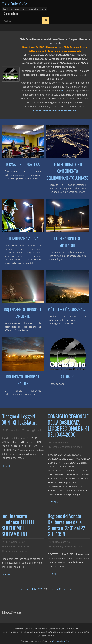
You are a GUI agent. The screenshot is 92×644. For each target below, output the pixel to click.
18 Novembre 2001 (16, 430)
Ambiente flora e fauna (17, 546)
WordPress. (66, 641)
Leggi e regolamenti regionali (67, 447)
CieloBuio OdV (14, 4)
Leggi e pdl (35, 430)
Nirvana (55, 641)
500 (59, 589)
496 (34, 589)
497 (40, 589)
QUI (63, 91)
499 (52, 589)
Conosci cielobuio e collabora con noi (55, 111)
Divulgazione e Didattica (15, 551)
